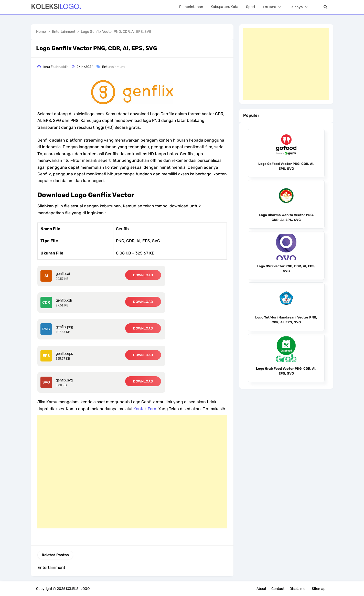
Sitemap (319, 589)
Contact (278, 589)
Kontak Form (145, 409)
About (261, 589)
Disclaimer (298, 589)
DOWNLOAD (143, 275)
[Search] (325, 7)
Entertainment (114, 67)
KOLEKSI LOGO (78, 589)
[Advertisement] (132, 472)
